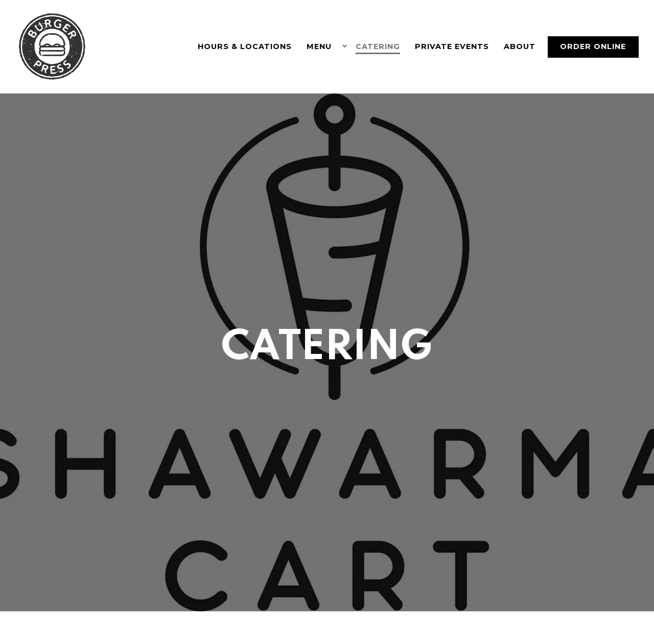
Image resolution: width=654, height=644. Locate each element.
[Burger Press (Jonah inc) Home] (54, 46)
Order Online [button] (593, 46)
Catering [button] (378, 46)
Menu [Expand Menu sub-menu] (325, 46)
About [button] (520, 46)
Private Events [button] (452, 46)
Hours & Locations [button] (245, 46)
